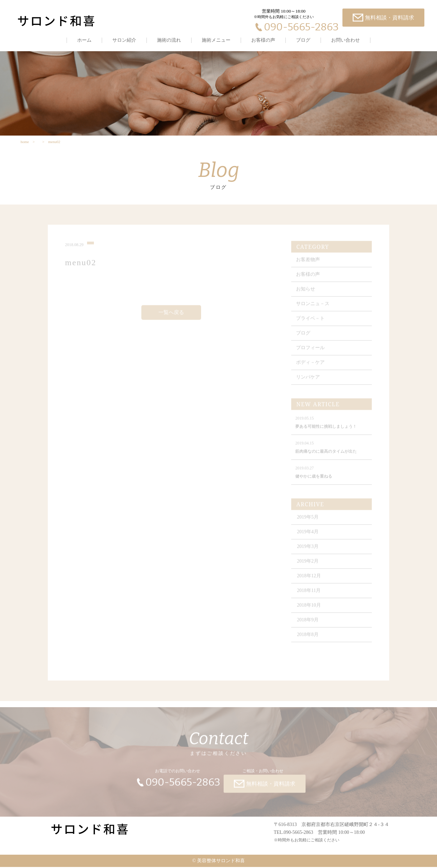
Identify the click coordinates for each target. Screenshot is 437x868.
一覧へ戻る (171, 316)
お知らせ (306, 292)
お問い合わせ (346, 40)
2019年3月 (308, 550)
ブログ (303, 40)
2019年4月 (308, 535)
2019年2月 (308, 564)
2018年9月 (308, 623)
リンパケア (308, 380)
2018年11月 (309, 594)
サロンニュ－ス (313, 307)
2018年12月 (309, 579)
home (25, 142)
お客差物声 (308, 263)
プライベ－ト (311, 321)
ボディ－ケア (311, 366)
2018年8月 (308, 638)
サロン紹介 (124, 40)
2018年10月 (309, 608)
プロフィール (311, 351)
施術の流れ (169, 40)
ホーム (84, 40)
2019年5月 (308, 520)
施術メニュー (216, 40)
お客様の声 (263, 40)
